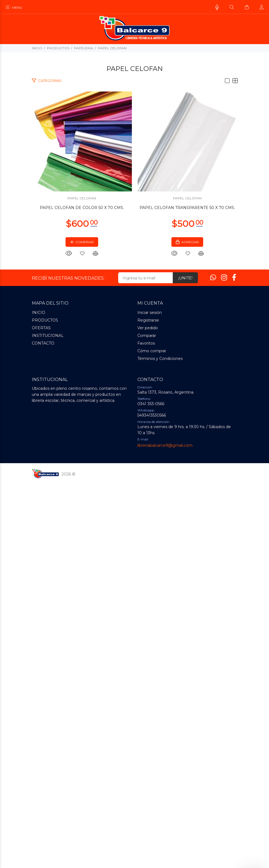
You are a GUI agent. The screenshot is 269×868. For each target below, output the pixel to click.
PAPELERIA (84, 48)
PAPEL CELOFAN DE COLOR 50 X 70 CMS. (134, 313)
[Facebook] (234, 664)
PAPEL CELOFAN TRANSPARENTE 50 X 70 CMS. (135, 594)
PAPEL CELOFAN (112, 48)
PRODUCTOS (58, 48)
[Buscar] (232, 7)
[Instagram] (224, 664)
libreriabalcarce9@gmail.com (165, 832)
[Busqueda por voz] (217, 7)
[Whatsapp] (213, 664)
